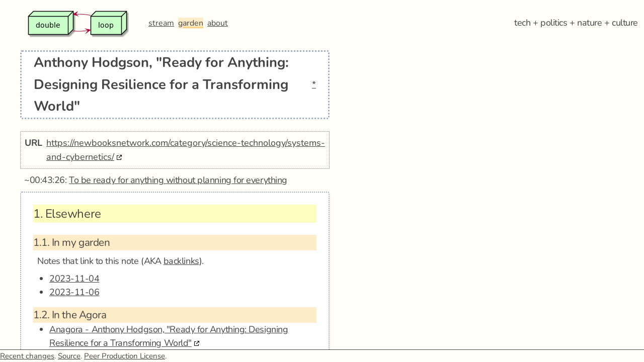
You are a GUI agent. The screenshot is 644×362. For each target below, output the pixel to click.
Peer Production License (125, 356)
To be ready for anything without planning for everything (178, 180)
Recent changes (27, 356)
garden (191, 23)
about (218, 23)
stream (161, 23)
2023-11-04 (74, 279)
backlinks (181, 261)
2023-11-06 (74, 292)
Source (69, 356)
